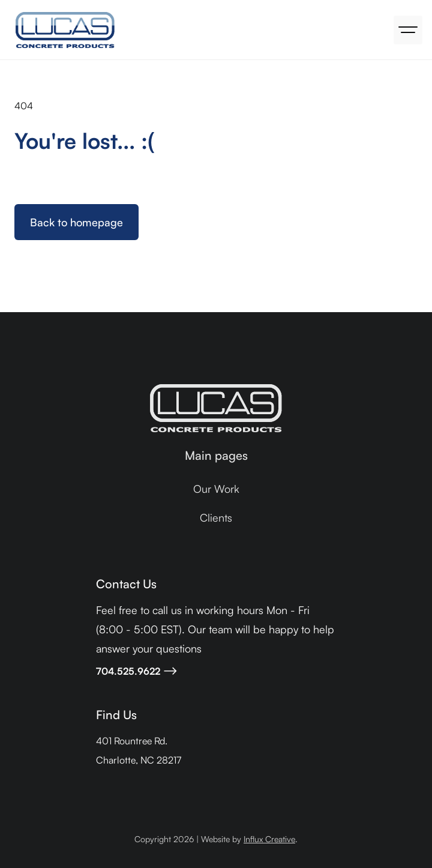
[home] (62, 30)
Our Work (216, 489)
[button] (408, 30)
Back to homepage (76, 222)
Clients (216, 517)
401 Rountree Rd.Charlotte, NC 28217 (139, 750)
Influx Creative (269, 839)
